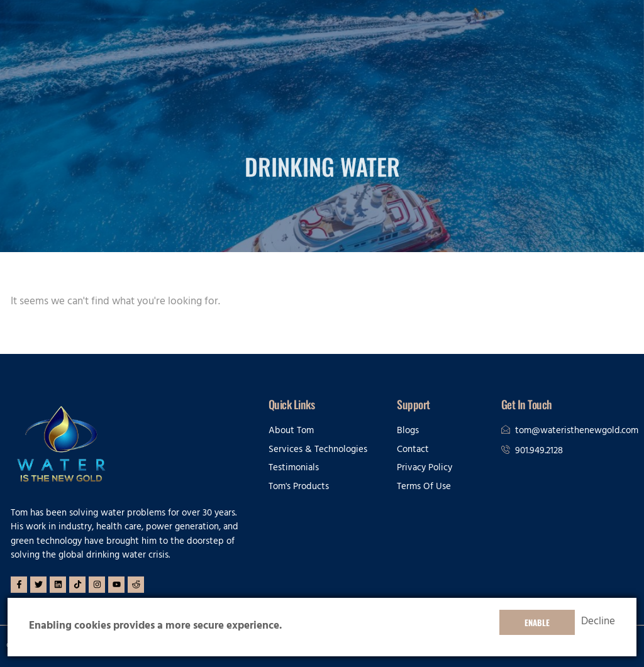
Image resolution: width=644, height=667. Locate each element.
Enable (537, 622)
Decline (598, 622)
